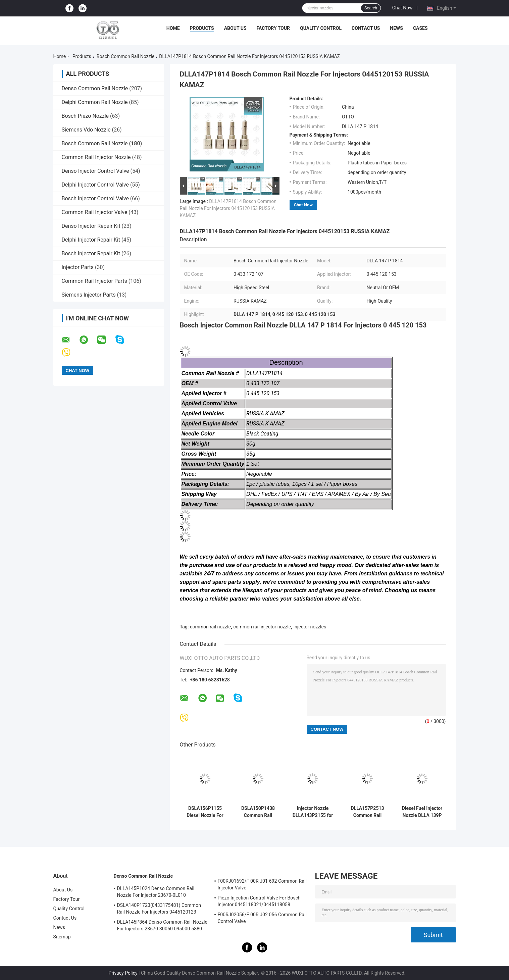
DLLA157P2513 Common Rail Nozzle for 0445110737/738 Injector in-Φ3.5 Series (367, 812)
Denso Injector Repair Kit (91, 226)
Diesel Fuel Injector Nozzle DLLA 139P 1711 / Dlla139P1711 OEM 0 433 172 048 (422, 812)
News (396, 28)
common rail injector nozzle (262, 627)
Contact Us (366, 28)
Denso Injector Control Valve (95, 171)
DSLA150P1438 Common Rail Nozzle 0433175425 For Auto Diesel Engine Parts (258, 812)
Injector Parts (78, 267)
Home (173, 28)
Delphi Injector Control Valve (95, 185)
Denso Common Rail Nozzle (95, 88)
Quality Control (321, 28)
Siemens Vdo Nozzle (86, 130)
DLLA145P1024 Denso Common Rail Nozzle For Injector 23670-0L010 (156, 892)
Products (202, 28)
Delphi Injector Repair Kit (91, 240)
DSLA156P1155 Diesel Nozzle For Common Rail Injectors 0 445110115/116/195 (205, 812)
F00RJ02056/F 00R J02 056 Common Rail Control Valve (262, 918)
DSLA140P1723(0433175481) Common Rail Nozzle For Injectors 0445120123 (159, 909)
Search (371, 8)
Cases (420, 28)
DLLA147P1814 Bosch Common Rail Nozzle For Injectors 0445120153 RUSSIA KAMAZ (228, 208)
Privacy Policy (123, 973)
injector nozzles (310, 627)
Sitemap (62, 937)
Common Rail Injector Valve (95, 212)
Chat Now (402, 8)
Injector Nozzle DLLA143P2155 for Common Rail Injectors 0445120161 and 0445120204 (313, 812)
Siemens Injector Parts (89, 295)
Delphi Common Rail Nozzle (95, 102)
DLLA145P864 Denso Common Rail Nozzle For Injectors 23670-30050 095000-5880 (162, 925)
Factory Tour (273, 28)
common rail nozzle (210, 627)
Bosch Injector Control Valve (95, 198)
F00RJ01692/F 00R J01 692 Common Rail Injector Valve (262, 884)
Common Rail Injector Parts (94, 281)
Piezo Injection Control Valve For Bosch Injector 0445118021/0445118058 (259, 901)
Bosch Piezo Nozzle (85, 116)
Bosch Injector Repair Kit (91, 253)
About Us (235, 28)
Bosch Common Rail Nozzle (125, 56)
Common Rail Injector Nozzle (96, 157)
